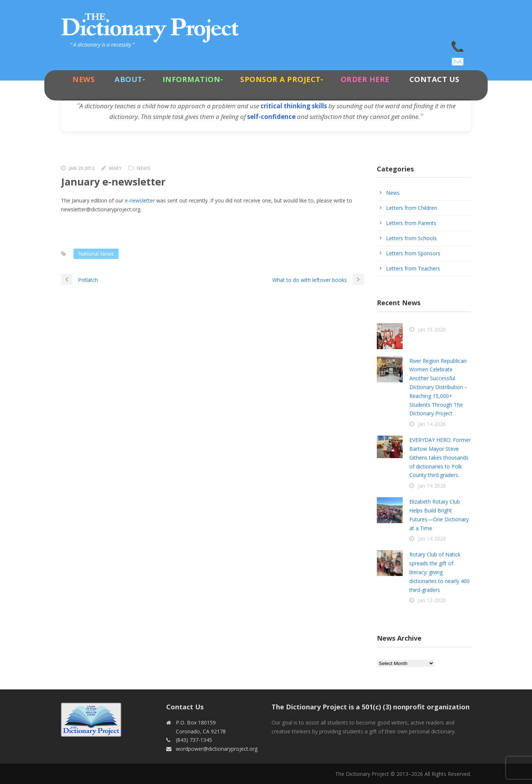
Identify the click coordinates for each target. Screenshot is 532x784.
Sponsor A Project (280, 79)
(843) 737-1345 (458, 44)
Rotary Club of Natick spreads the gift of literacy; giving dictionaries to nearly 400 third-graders (439, 572)
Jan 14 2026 (432, 424)
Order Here (365, 79)
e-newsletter (140, 200)
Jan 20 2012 (82, 168)
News (83, 79)
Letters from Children (412, 208)
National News (96, 254)
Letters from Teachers (413, 268)
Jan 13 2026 (432, 600)
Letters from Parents (411, 223)
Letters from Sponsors (413, 253)
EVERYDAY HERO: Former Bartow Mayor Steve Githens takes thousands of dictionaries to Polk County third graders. (440, 457)
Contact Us (434, 79)
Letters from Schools (411, 238)
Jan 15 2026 (432, 329)
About (129, 79)
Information (192, 79)
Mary (115, 168)
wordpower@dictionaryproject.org (458, 59)
